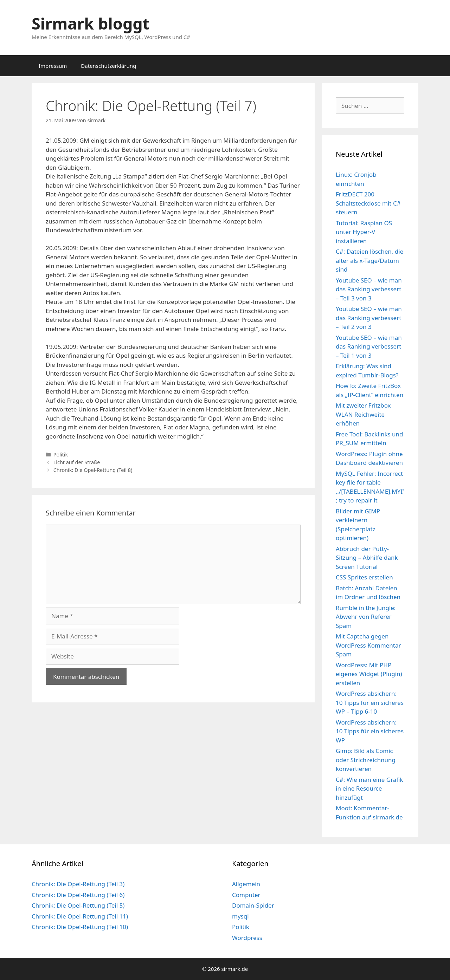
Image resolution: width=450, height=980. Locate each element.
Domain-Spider (253, 905)
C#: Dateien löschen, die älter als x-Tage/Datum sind (369, 260)
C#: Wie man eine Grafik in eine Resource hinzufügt (369, 788)
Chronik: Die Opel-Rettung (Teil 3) (78, 884)
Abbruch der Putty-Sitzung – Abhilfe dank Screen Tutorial (367, 558)
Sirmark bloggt (91, 23)
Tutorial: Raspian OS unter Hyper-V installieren (364, 232)
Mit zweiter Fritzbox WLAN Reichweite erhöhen (363, 414)
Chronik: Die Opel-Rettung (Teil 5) (78, 905)
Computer (246, 895)
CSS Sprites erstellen (364, 577)
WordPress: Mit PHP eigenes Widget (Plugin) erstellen (369, 674)
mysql (240, 916)
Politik (61, 455)
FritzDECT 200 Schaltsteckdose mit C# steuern (368, 203)
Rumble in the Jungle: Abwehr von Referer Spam (366, 617)
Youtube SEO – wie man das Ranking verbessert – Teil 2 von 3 (369, 318)
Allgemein (246, 884)
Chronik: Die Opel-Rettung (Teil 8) (93, 470)
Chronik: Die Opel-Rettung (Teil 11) (80, 916)
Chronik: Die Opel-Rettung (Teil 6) (78, 895)
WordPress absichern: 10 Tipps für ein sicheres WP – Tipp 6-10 (370, 702)
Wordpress (247, 938)
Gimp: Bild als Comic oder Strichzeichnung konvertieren (366, 760)
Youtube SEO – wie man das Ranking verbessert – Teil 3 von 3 (369, 289)
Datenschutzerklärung (108, 66)
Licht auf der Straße (77, 462)
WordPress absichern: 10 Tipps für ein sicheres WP (370, 731)
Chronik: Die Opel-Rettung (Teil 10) (80, 927)
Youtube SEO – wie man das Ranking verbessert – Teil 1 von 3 (369, 346)
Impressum (53, 66)
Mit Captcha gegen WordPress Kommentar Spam (368, 645)
